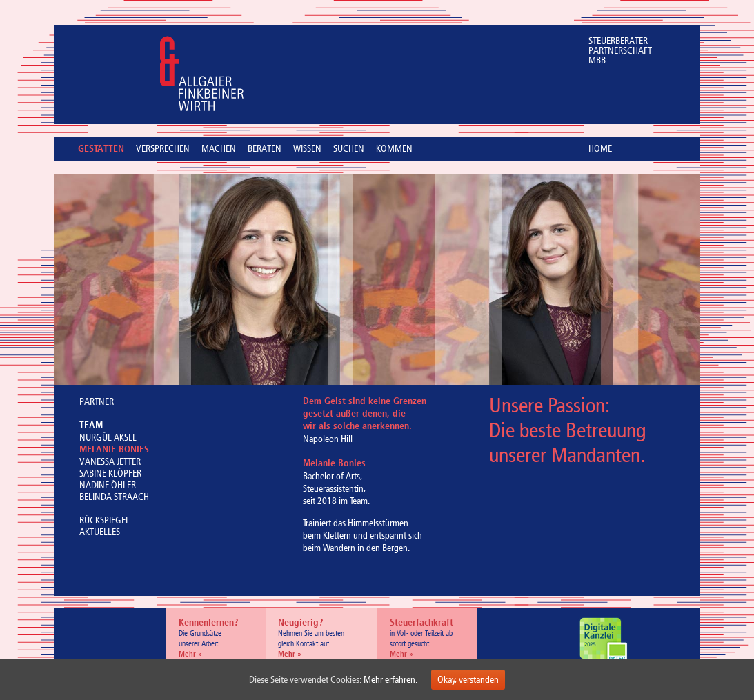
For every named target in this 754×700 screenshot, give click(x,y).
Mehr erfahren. (390, 680)
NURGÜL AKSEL (108, 438)
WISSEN (307, 149)
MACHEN (219, 149)
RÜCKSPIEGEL (105, 520)
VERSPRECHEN (163, 149)
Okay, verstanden (468, 680)
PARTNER (97, 402)
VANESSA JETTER (110, 462)
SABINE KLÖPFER (110, 473)
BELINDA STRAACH (114, 497)
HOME (600, 149)
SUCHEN (349, 149)
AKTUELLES (100, 532)
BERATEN (265, 149)
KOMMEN (394, 149)
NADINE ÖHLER (108, 485)
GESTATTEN (101, 150)
